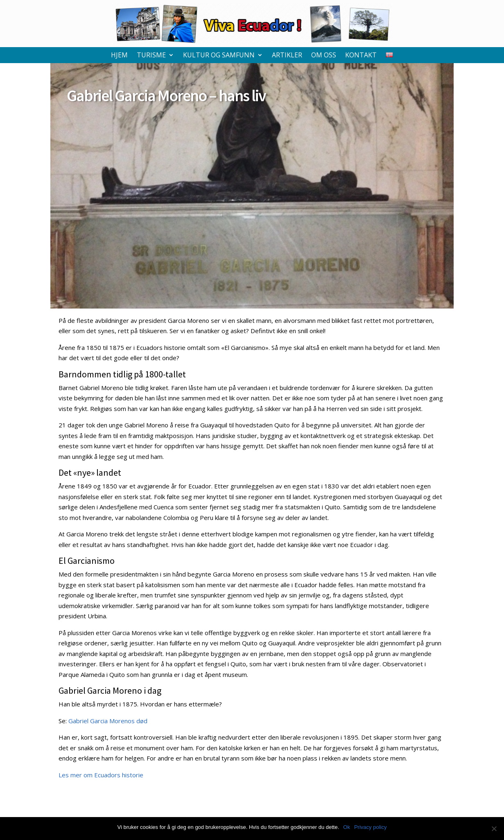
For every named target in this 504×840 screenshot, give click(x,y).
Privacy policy (370, 827)
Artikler (287, 56)
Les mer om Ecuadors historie (101, 775)
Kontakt (361, 56)
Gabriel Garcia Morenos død (108, 721)
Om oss (324, 56)
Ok (347, 827)
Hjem (119, 56)
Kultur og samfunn (219, 56)
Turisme (151, 56)
